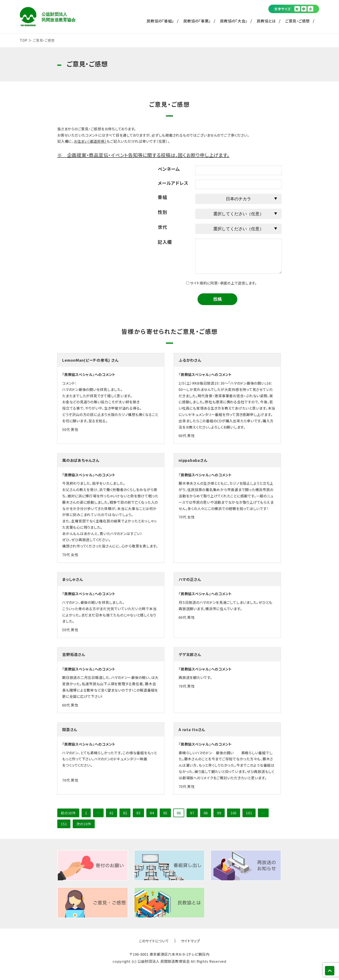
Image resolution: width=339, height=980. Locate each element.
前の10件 (68, 813)
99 (219, 813)
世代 (162, 227)
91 (112, 813)
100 (234, 813)
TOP (23, 40)
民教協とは (266, 21)
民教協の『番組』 (160, 21)
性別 (162, 212)
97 (192, 813)
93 (138, 813)
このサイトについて (154, 941)
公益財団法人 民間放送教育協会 (48, 17)
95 (165, 813)
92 (125, 813)
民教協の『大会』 (234, 21)
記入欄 (165, 242)
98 (206, 813)
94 (152, 813)
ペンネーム (169, 169)
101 (249, 813)
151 (64, 824)
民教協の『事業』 (197, 21)
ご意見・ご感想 (298, 21)
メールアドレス (173, 183)
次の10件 (84, 824)
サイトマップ (191, 941)
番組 (162, 197)
